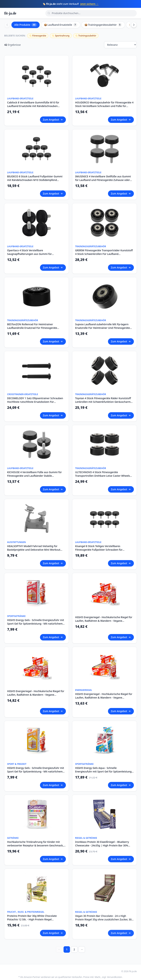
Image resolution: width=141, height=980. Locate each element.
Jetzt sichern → (89, 4)
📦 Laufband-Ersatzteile (61, 25)
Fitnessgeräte (38, 36)
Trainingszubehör (86, 36)
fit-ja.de (10, 13)
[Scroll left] (7, 25)
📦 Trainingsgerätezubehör (103, 25)
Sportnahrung (61, 36)
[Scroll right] (134, 25)
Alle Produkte (26, 25)
